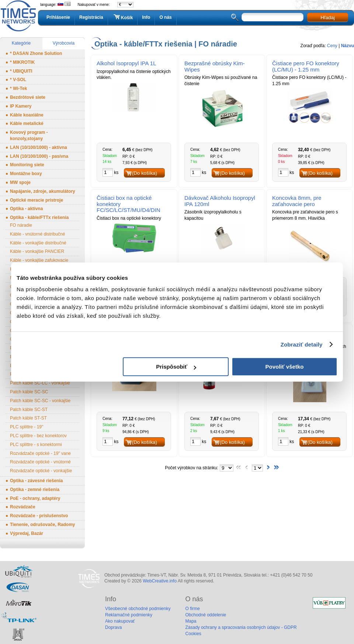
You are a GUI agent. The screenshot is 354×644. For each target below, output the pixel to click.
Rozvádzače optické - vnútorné (40, 462)
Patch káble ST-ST (28, 418)
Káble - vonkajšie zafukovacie (39, 260)
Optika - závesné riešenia (36, 481)
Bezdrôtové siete (28, 97)
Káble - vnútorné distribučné (37, 234)
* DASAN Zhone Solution (36, 53)
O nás (165, 17)
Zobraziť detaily (302, 344)
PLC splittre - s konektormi (36, 445)
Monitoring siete (27, 165)
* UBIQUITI (21, 71)
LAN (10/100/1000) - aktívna (39, 147)
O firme (192, 609)
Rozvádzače (23, 507)
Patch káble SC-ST (29, 410)
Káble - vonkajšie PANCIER (37, 251)
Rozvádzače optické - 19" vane (40, 453)
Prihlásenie (58, 17)
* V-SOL (18, 80)
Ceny (332, 46)
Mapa (191, 621)
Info (146, 17)
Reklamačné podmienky (129, 615)
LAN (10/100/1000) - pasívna (39, 156)
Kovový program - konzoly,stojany (29, 135)
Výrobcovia (64, 43)
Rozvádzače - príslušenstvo (39, 516)
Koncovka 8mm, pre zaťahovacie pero (297, 201)
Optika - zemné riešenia (35, 490)
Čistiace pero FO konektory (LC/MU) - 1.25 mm (306, 66)
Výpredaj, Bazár (27, 533)
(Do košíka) (145, 173)
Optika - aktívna (26, 209)
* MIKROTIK (22, 62)
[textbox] (273, 17)
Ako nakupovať (120, 621)
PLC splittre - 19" (27, 427)
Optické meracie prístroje (37, 200)
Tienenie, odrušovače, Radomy (43, 525)
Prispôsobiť (176, 367)
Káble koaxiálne (27, 115)
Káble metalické (27, 123)
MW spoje (20, 182)
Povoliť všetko (285, 367)
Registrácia (91, 17)
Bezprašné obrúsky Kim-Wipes (214, 66)
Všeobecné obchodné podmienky (138, 609)
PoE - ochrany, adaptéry (35, 498)
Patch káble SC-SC (29, 392)
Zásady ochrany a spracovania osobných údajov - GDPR (241, 627)
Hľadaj (328, 18)
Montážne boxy (26, 174)
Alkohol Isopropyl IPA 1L (126, 63)
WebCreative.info (160, 581)
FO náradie (21, 225)
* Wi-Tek (18, 88)
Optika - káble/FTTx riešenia (39, 217)
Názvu (348, 46)
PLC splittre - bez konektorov (38, 436)
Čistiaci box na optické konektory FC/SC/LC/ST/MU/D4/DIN (129, 204)
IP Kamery (21, 106)
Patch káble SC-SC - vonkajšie (40, 401)
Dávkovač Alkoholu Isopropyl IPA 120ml (220, 201)
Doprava (113, 627)
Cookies (193, 634)
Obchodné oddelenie (206, 615)
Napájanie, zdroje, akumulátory (43, 191)
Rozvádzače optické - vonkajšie (41, 471)
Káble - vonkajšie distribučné (38, 243)
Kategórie (21, 43)
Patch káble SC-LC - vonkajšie (40, 383)
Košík (123, 17)
